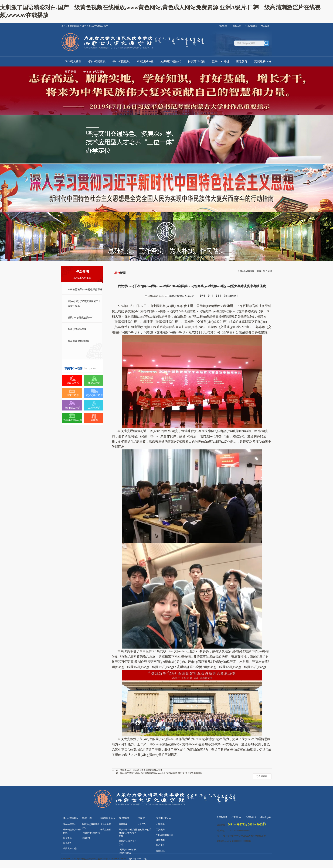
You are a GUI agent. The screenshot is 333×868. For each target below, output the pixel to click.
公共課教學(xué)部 (73, 420)
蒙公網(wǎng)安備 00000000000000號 (234, 841)
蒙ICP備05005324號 (138, 859)
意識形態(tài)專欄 (77, 329)
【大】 (202, 296)
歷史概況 (67, 843)
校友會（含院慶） (94, 72)
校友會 (141, 818)
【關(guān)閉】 (231, 296)
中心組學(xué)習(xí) (91, 833)
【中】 (210, 296)
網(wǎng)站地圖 (266, 818)
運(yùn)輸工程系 (94, 395)
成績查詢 (160, 840)
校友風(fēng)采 (144, 830)
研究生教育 (106, 830)
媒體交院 (160, 851)
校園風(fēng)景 (70, 849)
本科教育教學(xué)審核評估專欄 (85, 290)
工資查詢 (160, 830)
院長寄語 (67, 838)
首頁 (259, 271)
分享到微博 (222, 817)
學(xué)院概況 (121, 61)
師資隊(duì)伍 (197, 61)
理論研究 (86, 838)
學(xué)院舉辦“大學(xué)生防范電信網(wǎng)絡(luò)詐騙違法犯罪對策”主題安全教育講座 (157, 773)
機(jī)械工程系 (73, 408)
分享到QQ (236, 817)
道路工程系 (73, 383)
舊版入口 (237, 26)
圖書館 (94, 420)
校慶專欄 (123, 824)
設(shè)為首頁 (251, 26)
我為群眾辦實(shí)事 (79, 341)
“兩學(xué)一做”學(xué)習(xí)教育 (128, 851)
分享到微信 (251, 817)
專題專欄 (70, 72)
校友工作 (142, 824)
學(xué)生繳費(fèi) (164, 835)
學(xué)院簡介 (70, 824)
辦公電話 (160, 845)
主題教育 (242, 61)
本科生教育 (106, 824)
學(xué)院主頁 (97, 61)
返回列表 (263, 776)
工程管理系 (94, 408)
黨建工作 (87, 818)
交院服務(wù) (263, 61)
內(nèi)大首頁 (73, 61)
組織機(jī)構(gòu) (171, 61)
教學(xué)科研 (220, 61)
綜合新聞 (267, 271)
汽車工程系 (73, 395)
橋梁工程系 (94, 383)
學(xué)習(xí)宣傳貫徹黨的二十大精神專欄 (84, 304)
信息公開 (223, 26)
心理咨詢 (160, 824)
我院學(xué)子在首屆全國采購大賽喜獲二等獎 (137, 770)
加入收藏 (265, 26)
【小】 (218, 296)
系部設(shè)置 (145, 61)
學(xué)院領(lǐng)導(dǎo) (72, 831)
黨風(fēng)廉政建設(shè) (80, 318)
